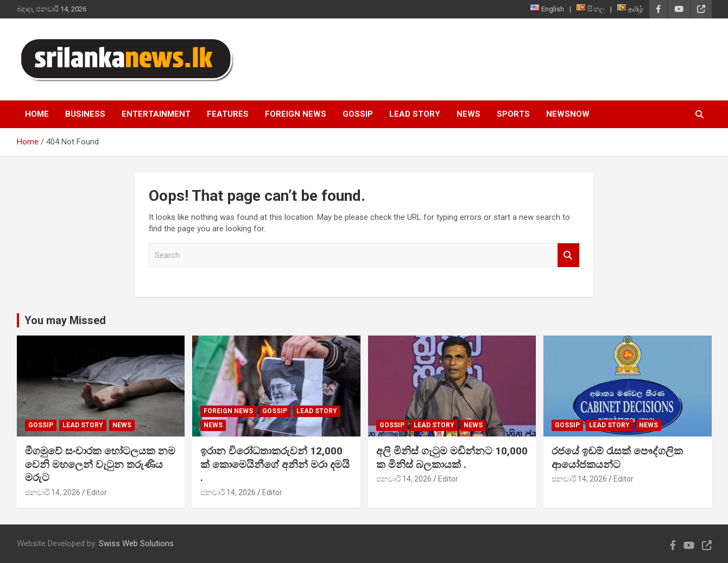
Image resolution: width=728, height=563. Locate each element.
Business (85, 114)
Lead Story (415, 114)
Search (568, 255)
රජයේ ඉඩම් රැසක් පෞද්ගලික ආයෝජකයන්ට (617, 458)
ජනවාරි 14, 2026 (53, 492)
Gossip (358, 114)
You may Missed (65, 320)
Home (37, 114)
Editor (97, 492)
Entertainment (156, 114)
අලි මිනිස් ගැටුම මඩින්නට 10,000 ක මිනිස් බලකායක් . (452, 458)
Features (228, 114)
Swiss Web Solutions (136, 543)
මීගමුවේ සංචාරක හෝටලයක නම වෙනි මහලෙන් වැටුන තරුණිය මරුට (100, 464)
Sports (513, 114)
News (469, 114)
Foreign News (296, 114)
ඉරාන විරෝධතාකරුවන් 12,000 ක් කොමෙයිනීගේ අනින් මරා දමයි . (275, 464)
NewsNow (568, 114)
